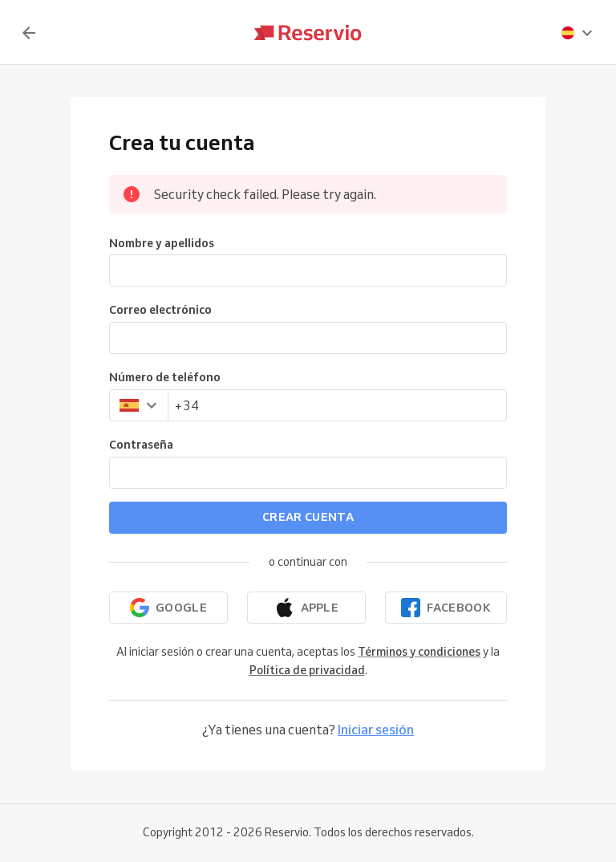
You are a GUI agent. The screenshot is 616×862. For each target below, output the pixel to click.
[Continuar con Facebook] (446, 608)
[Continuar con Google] (168, 608)
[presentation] (577, 33)
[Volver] (29, 33)
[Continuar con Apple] (306, 608)
